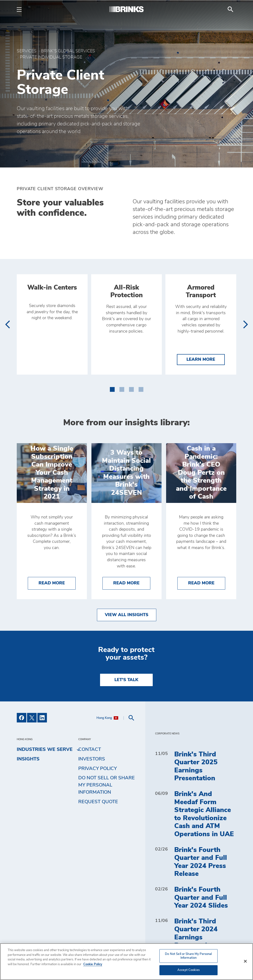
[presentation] (7, 324)
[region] (126, 962)
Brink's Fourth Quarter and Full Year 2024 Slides (201, 898)
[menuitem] (231, 9)
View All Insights (127, 615)
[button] (112, 388)
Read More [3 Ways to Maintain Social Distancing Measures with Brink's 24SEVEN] (132, 583)
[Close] (245, 961)
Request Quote (98, 802)
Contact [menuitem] (90, 749)
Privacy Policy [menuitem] (98, 769)
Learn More (206, 359)
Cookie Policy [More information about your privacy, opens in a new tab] (93, 964)
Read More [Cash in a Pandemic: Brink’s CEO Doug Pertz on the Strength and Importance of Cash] (207, 583)
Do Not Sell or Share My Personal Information (107, 785)
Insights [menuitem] (28, 759)
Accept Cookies (188, 970)
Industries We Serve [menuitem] (45, 750)
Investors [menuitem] (92, 759)
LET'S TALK (126, 680)
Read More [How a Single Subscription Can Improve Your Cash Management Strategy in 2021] (57, 583)
